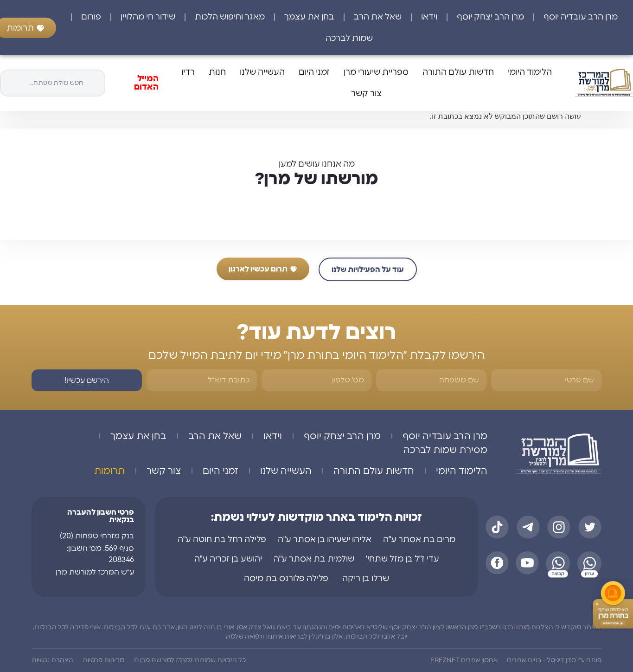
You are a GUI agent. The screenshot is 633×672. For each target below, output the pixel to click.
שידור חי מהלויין (148, 17)
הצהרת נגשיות (52, 660)
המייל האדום (146, 83)
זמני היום (314, 72)
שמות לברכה (349, 39)
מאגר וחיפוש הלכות (230, 17)
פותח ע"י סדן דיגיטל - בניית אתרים (554, 660)
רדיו (188, 72)
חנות (217, 72)
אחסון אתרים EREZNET (464, 660)
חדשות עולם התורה (458, 72)
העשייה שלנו (262, 72)
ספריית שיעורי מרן (376, 72)
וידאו (429, 17)
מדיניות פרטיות (103, 660)
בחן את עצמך (309, 17)
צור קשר (366, 94)
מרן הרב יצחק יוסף (490, 17)
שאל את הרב (378, 17)
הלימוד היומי (530, 72)
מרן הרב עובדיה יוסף (581, 17)
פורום (91, 17)
